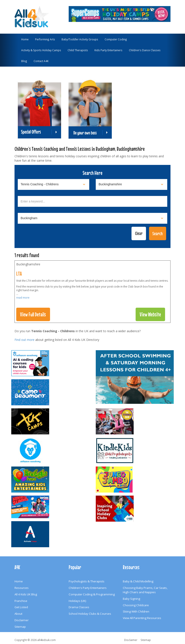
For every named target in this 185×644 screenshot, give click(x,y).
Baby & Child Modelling (138, 581)
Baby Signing (131, 599)
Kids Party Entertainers (108, 50)
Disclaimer (22, 620)
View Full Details (33, 314)
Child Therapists (78, 50)
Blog (24, 61)
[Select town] (92, 218)
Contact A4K (41, 61)
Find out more (24, 340)
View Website (150, 314)
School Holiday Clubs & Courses (90, 614)
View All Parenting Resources (142, 618)
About (18, 614)
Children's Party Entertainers (88, 588)
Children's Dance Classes (145, 50)
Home (25, 39)
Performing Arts (45, 39)
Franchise (21, 601)
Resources (22, 588)
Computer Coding (116, 39)
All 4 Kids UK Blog (26, 594)
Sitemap (20, 627)
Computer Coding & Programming (92, 594)
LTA (19, 274)
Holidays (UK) (77, 601)
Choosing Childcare (136, 605)
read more (23, 298)
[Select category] (54, 184)
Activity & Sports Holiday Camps (41, 50)
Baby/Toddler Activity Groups (80, 39)
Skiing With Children (136, 611)
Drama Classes (79, 607)
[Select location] (131, 184)
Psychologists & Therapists (87, 581)
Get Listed (21, 607)
